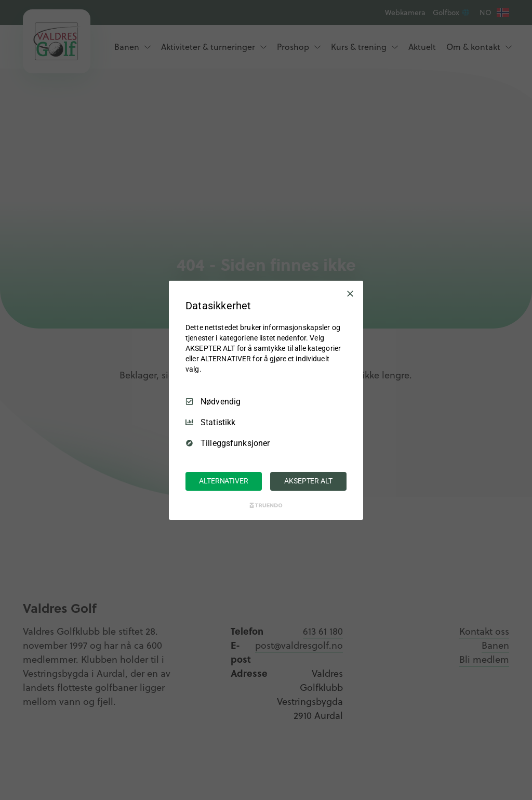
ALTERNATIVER (223, 481)
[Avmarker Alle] (350, 293)
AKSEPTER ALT (308, 481)
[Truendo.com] (266, 505)
